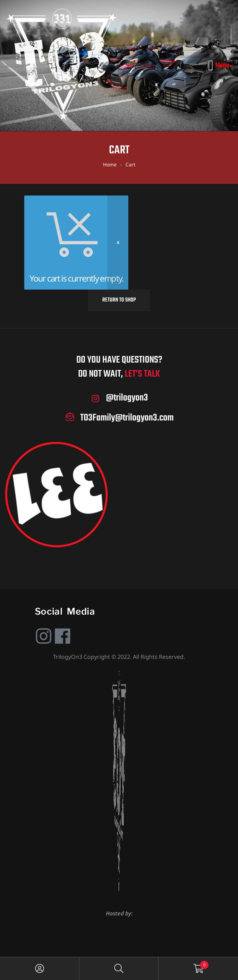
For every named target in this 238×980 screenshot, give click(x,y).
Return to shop (119, 300)
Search (119, 969)
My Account (40, 969)
